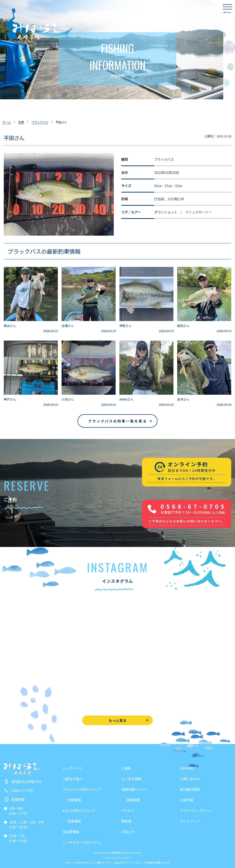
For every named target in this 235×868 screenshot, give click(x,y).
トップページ (72, 768)
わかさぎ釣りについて (79, 810)
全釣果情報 (71, 832)
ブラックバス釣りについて (82, 789)
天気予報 (187, 800)
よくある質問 (131, 779)
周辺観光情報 (190, 789)
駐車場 (126, 821)
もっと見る (118, 720)
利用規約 (150, 863)
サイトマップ (190, 821)
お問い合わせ (190, 779)
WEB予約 (187, 768)
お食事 (126, 768)
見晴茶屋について (134, 789)
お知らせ (128, 832)
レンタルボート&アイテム (82, 842)
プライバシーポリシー (196, 810)
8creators (125, 858)
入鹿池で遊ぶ (72, 779)
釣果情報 (74, 800)
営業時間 (133, 800)
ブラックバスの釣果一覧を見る (118, 421)
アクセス (128, 810)
